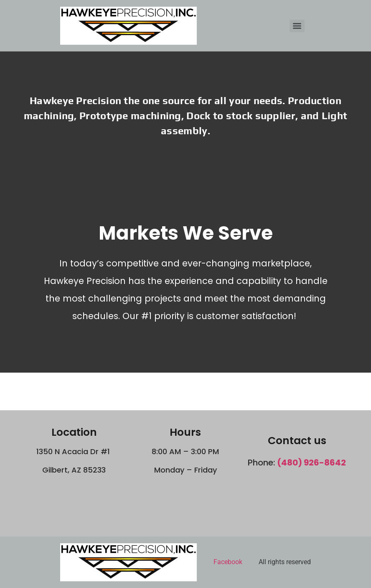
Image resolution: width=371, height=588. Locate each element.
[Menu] (297, 26)
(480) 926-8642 (311, 463)
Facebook (228, 562)
